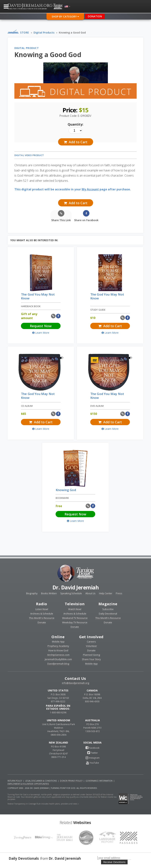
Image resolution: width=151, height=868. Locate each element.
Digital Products (44, 32)
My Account (90, 189)
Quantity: (75, 124)
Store (25, 32)
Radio (42, 604)
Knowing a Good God (72, 32)
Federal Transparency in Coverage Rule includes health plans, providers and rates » (43, 804)
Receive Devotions (114, 862)
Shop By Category (65, 16)
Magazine (108, 604)
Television (75, 604)
